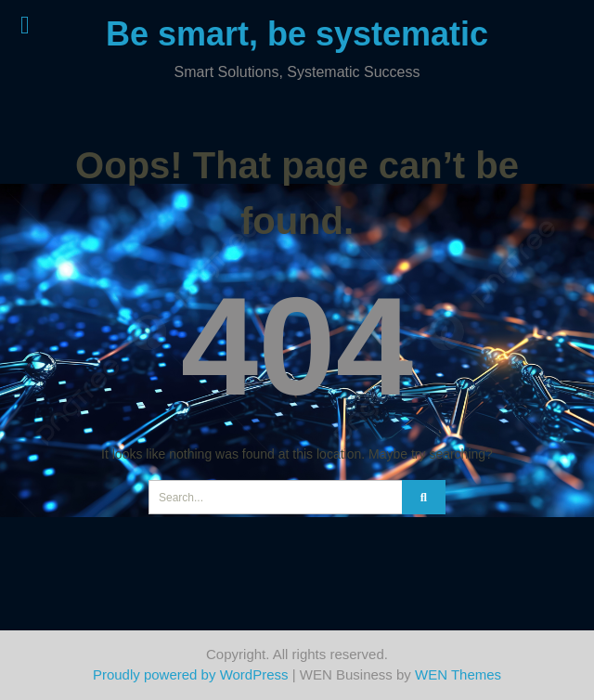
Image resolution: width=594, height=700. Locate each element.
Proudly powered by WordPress (191, 674)
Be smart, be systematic (297, 34)
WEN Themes (458, 674)
